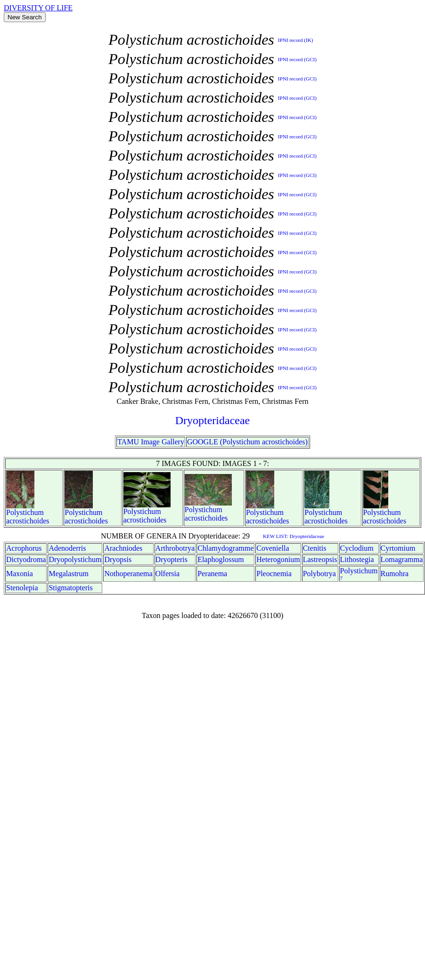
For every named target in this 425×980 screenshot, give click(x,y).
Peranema (212, 574)
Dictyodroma (26, 559)
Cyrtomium (398, 548)
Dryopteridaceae (213, 420)
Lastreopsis (320, 559)
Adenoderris (67, 548)
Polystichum (25, 512)
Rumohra (395, 574)
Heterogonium (278, 559)
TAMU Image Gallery (151, 442)
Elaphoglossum (221, 559)
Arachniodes (123, 548)
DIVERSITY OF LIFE (38, 8)
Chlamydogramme (225, 548)
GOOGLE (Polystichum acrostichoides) (247, 442)
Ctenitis (315, 548)
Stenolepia (22, 588)
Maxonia (20, 574)
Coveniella (273, 548)
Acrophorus (24, 548)
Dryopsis (118, 559)
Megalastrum (68, 574)
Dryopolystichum (75, 559)
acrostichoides (28, 521)
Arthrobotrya (175, 548)
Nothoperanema (128, 574)
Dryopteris (172, 559)
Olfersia (168, 574)
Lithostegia (357, 559)
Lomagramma (402, 559)
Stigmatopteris (70, 588)
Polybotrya (319, 574)
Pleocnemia (274, 574)
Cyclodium (357, 548)
